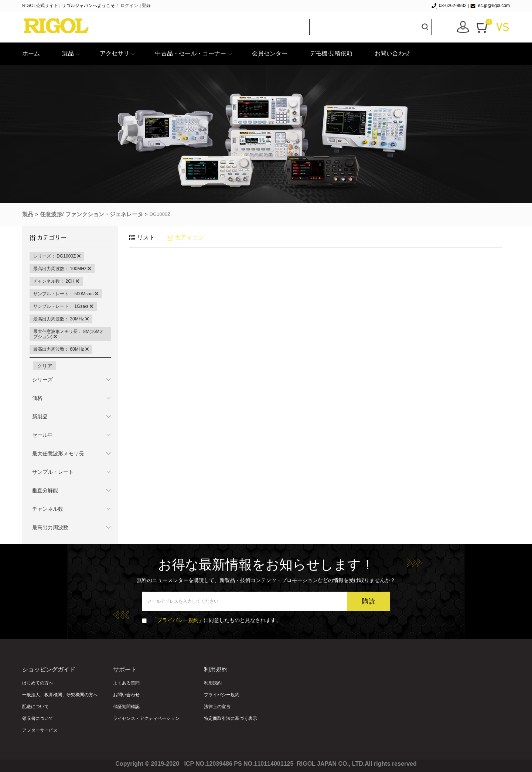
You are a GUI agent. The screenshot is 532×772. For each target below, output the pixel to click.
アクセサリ (115, 53)
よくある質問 (126, 683)
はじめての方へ (38, 683)
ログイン (129, 6)
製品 (68, 53)
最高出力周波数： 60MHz (61, 349)
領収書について (38, 718)
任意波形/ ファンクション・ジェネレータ (91, 214)
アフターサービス (40, 730)
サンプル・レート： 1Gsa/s (63, 306)
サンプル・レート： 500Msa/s (66, 294)
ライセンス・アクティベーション (146, 718)
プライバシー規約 (222, 695)
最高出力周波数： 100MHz (62, 269)
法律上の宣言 (217, 707)
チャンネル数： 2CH (56, 281)
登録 (146, 6)
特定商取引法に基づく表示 (231, 718)
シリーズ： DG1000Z (57, 256)
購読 (369, 601)
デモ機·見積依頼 (331, 53)
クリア (45, 366)
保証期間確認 (126, 707)
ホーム (31, 53)
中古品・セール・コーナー (191, 53)
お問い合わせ (392, 53)
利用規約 (213, 683)
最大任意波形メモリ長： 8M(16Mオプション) (69, 334)
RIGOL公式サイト (41, 6)
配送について (35, 707)
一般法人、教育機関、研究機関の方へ (60, 695)
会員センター (270, 53)
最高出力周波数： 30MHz (61, 319)
